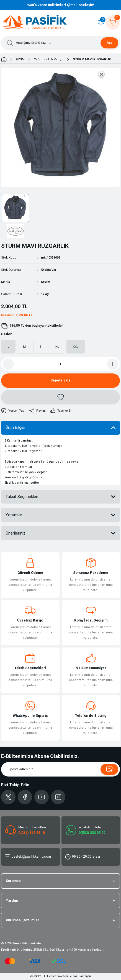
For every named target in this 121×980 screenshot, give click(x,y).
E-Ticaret (50, 976)
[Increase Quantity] (113, 364)
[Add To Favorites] (60, 397)
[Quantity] (60, 364)
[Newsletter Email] (60, 769)
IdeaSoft (35, 976)
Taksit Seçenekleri (22, 497)
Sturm (46, 282)
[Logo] (35, 22)
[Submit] (109, 769)
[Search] (60, 43)
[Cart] (113, 22)
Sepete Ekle (60, 380)
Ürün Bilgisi (15, 427)
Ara (109, 43)
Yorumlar (14, 515)
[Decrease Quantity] (8, 364)
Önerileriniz (16, 533)
